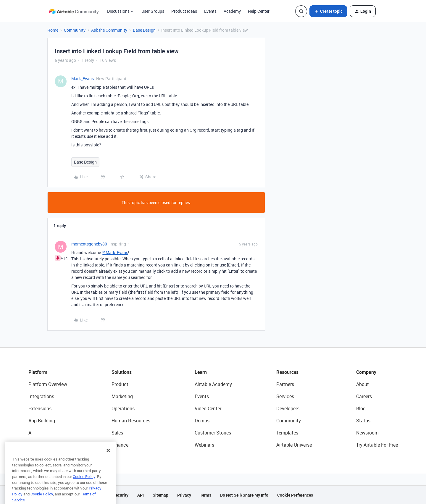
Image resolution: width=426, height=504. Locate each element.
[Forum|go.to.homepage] (74, 11)
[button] (328, 11)
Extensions (40, 408)
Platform (38, 372)
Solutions (122, 372)
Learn (201, 372)
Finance (120, 445)
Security (121, 495)
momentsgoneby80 (89, 244)
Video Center (208, 408)
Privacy (184, 495)
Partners (285, 384)
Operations (123, 408)
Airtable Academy (213, 384)
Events (210, 11)
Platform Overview (48, 384)
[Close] (108, 461)
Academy (232, 11)
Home (53, 30)
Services (285, 396)
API (141, 495)
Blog (361, 408)
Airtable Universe (294, 445)
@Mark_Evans (115, 252)
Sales (117, 433)
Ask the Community (109, 30)
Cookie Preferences (295, 495)
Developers (288, 408)
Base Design (144, 30)
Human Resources (131, 421)
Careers (364, 396)
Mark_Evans (83, 79)
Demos (202, 421)
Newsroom (367, 433)
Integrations (41, 396)
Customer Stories (213, 433)
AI (31, 433)
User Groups (153, 11)
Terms (206, 495)
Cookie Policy (84, 487)
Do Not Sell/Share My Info (244, 495)
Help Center (259, 11)
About (363, 384)
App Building (42, 421)
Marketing (122, 396)
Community (75, 30)
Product (120, 384)
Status (363, 421)
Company (366, 372)
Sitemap (160, 495)
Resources (287, 372)
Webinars (204, 445)
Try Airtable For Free (377, 445)
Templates (287, 433)
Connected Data (46, 445)
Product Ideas (184, 11)
